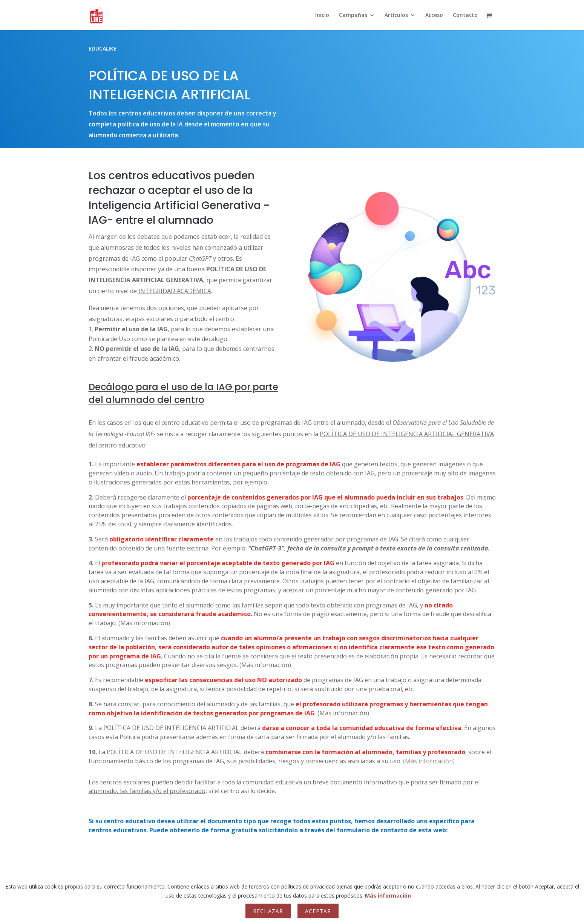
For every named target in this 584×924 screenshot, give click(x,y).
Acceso (434, 15)
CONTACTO (292, 858)
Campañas (353, 15)
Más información (388, 896)
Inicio (322, 15)
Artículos (396, 15)
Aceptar (318, 911)
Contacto (465, 15)
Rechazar (268, 911)
